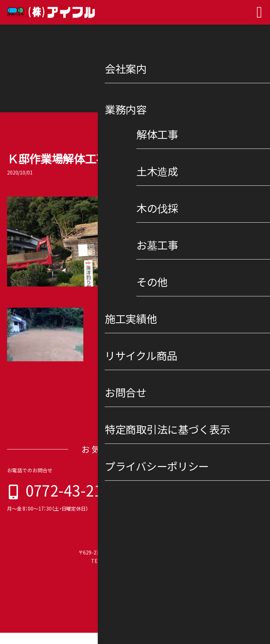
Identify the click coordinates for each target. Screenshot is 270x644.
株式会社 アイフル (135, 547)
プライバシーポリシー (234, 517)
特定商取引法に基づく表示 (177, 517)
